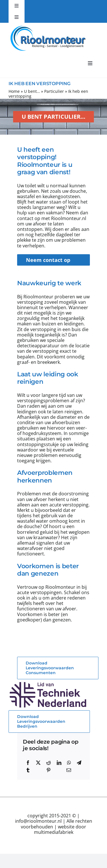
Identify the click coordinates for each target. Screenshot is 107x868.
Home (14, 91)
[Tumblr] (28, 770)
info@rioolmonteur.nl (38, 821)
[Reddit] (49, 763)
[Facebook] (28, 763)
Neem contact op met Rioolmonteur (50, 261)
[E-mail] (69, 770)
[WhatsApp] (69, 763)
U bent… (32, 91)
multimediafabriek (54, 832)
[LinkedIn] (59, 763)
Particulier (54, 91)
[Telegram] (79, 763)
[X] (38, 763)
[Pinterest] (49, 770)
